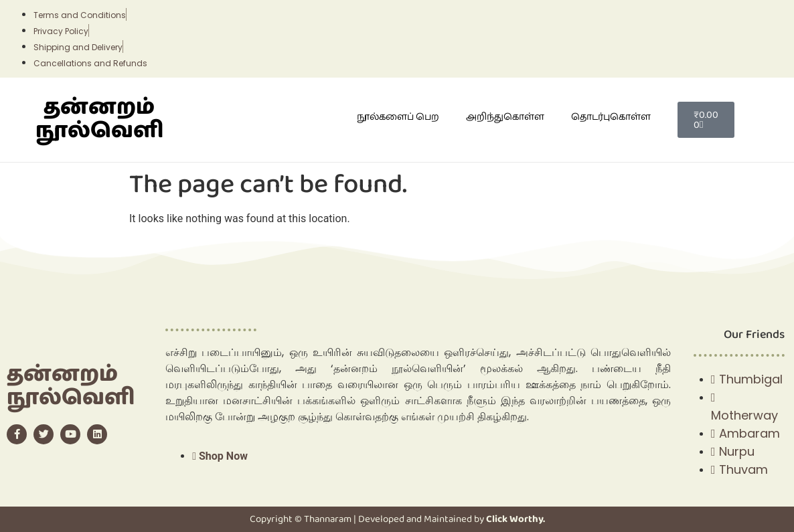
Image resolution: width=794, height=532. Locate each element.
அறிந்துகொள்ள (505, 117)
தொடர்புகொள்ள (611, 117)
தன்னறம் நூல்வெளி (99, 119)
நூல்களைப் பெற (398, 117)
